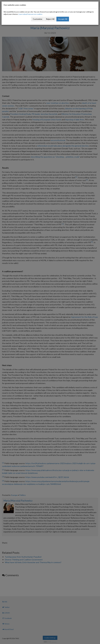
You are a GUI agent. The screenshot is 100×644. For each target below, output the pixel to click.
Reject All (50, 19)
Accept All (63, 19)
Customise (38, 19)
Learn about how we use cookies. (31, 14)
